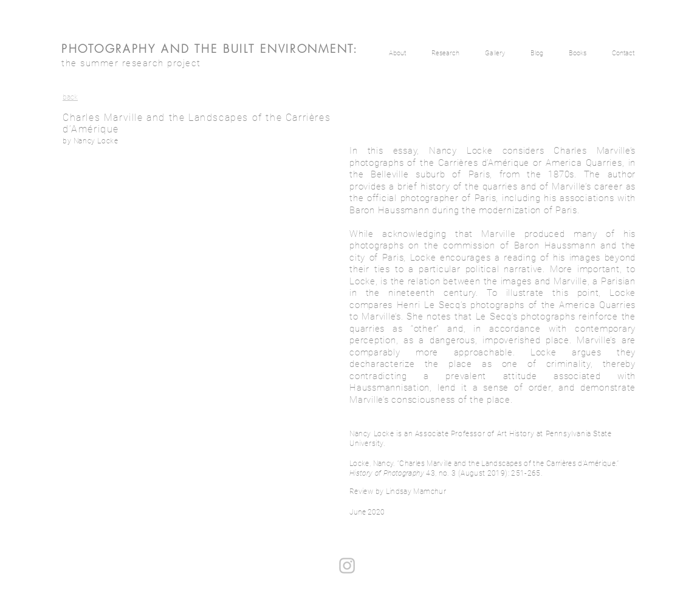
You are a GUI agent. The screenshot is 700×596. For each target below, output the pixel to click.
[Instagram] (347, 566)
